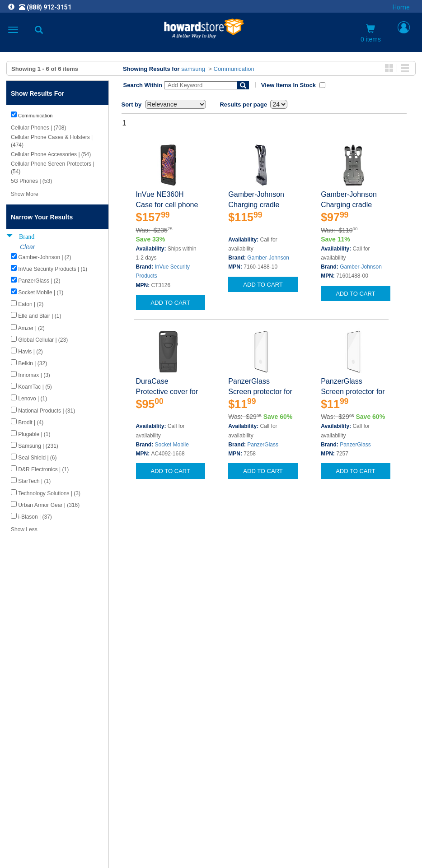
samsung (193, 69)
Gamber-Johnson (268, 258)
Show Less (24, 529)
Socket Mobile (172, 445)
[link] (156, 846)
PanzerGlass (263, 445)
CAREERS (211, 730)
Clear (27, 247)
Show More (25, 194)
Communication (234, 69)
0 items (371, 33)
